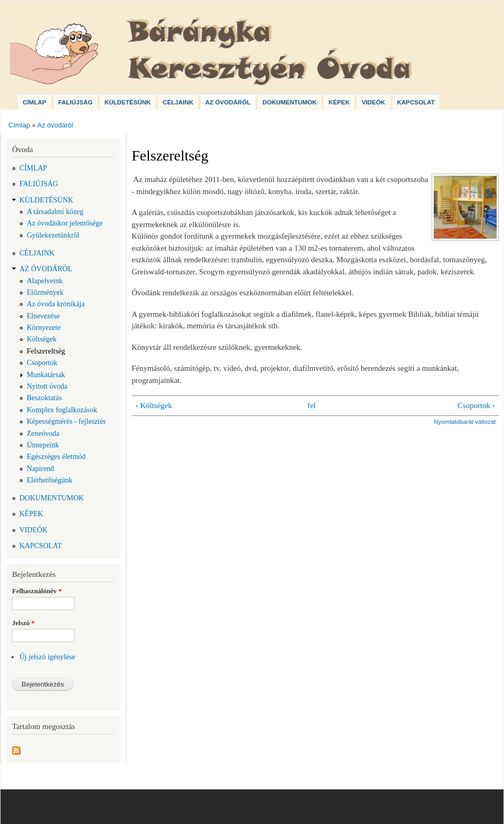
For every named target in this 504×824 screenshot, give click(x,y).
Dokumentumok (289, 102)
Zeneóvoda (43, 434)
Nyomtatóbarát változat (465, 422)
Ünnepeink (43, 445)
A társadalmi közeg (55, 212)
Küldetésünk (127, 102)
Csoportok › (476, 405)
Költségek (42, 339)
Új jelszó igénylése (47, 657)
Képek (339, 102)
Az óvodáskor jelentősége (65, 223)
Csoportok (42, 363)
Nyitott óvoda (47, 386)
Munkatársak (46, 375)
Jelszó (23, 623)
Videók (373, 102)
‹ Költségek (154, 405)
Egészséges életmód (56, 457)
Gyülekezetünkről (53, 235)
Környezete (44, 328)
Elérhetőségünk (50, 480)
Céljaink (178, 102)
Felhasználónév (37, 591)
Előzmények (45, 292)
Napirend (40, 469)
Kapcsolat (416, 102)
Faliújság (76, 102)
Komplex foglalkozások (62, 410)
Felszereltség (46, 351)
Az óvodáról (228, 102)
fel (312, 405)
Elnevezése (43, 316)
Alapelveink (45, 281)
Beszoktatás (44, 398)
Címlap (34, 102)
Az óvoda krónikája (56, 304)
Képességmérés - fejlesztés (66, 421)
